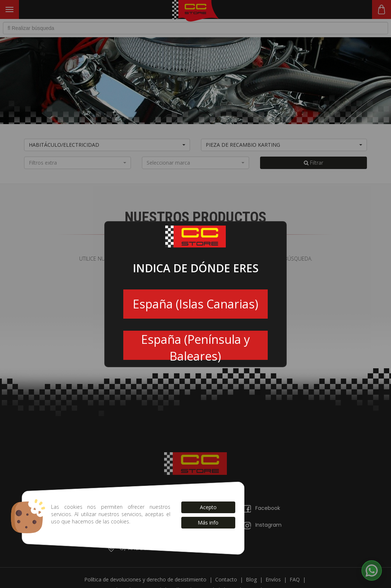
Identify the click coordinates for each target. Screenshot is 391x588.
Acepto (208, 507)
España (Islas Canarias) (195, 304)
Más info (208, 522)
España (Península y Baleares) (195, 346)
